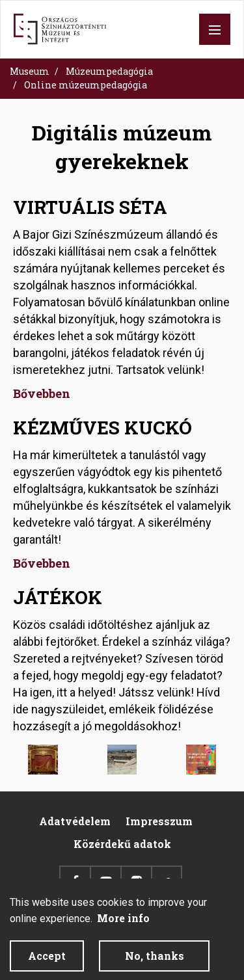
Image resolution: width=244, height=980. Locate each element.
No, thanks (155, 962)
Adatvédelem (75, 821)
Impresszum (159, 821)
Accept (47, 962)
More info (123, 924)
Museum (30, 71)
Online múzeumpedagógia (86, 85)
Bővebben (42, 393)
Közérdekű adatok (122, 844)
